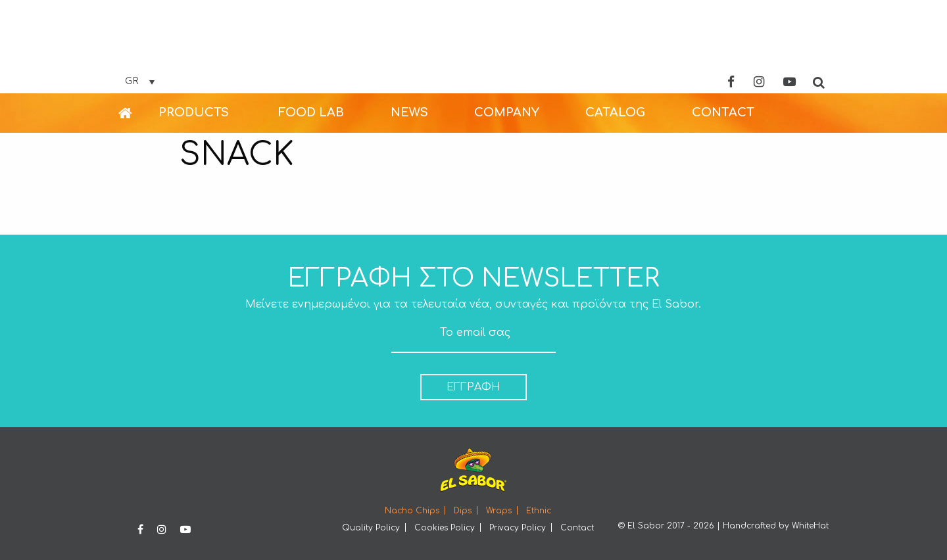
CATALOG (615, 112)
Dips (463, 511)
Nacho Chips (412, 511)
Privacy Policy (518, 528)
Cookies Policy (445, 528)
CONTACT (723, 112)
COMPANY (507, 112)
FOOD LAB (311, 112)
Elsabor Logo (473, 48)
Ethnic (539, 511)
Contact (577, 528)
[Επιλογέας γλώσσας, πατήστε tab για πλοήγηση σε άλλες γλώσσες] (140, 82)
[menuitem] (138, 113)
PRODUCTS (194, 112)
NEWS (409, 112)
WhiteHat (810, 526)
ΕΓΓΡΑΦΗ (473, 387)
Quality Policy (371, 528)
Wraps (499, 511)
